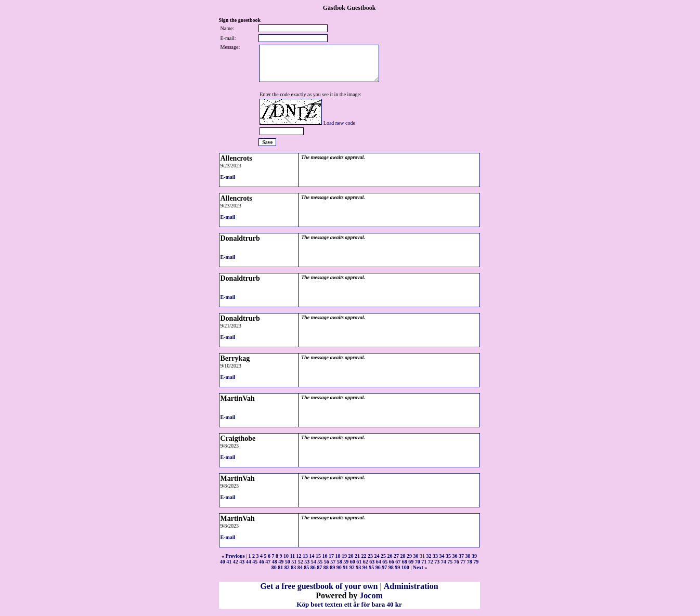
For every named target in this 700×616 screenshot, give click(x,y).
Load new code (339, 123)
